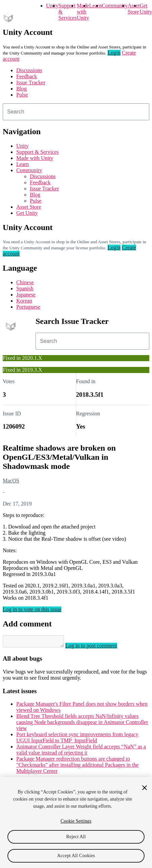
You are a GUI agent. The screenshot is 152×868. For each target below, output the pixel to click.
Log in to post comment (98, 648)
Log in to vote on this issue (32, 609)
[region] (76, 822)
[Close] (145, 788)
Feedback (27, 76)
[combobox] (76, 112)
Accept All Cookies (76, 856)
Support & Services (37, 152)
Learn (95, 6)
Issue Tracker (31, 82)
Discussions (29, 70)
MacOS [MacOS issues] (11, 481)
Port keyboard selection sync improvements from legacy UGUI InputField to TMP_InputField (77, 739)
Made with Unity (83, 12)
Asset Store (29, 207)
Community (114, 6)
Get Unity (146, 9)
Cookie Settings (76, 821)
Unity (52, 6)
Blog (21, 89)
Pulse (22, 95)
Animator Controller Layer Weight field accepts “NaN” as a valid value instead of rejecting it (81, 752)
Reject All (76, 837)
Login (114, 53)
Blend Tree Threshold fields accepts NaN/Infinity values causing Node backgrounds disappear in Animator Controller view (82, 724)
